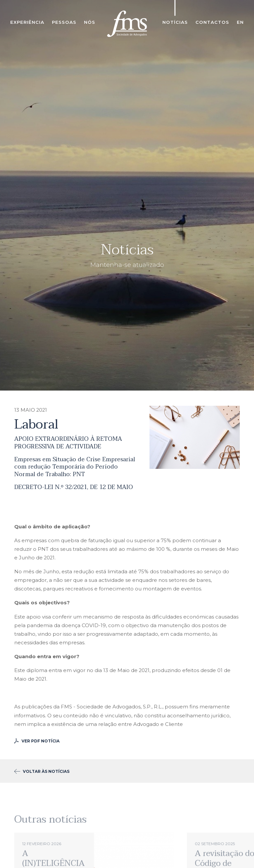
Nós (90, 22)
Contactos (212, 22)
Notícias (175, 22)
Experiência (27, 22)
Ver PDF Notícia (37, 741)
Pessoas (64, 22)
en (240, 22)
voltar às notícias (42, 771)
